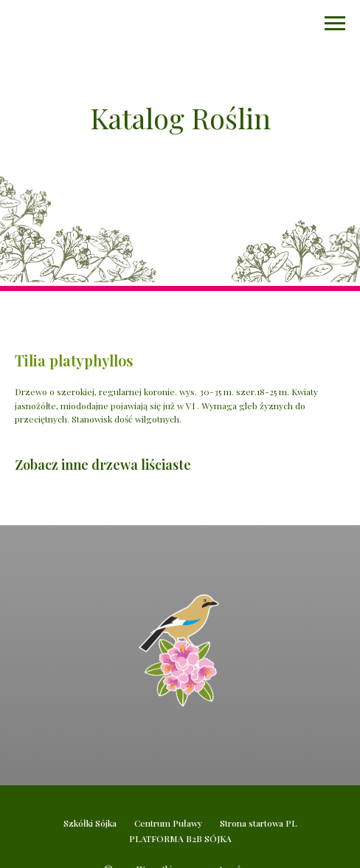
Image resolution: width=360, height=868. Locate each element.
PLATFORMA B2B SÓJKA (180, 838)
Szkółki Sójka (90, 823)
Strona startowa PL (259, 823)
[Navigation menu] (335, 24)
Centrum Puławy (168, 823)
